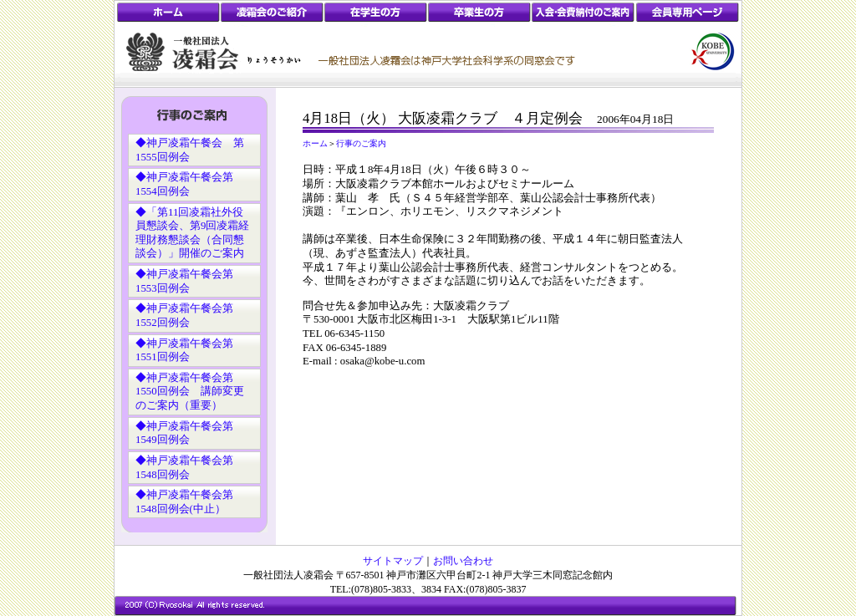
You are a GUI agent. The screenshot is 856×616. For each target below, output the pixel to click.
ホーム (315, 143)
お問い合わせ (463, 561)
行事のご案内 (361, 143)
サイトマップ (393, 561)
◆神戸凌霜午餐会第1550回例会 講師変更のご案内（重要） (190, 392)
